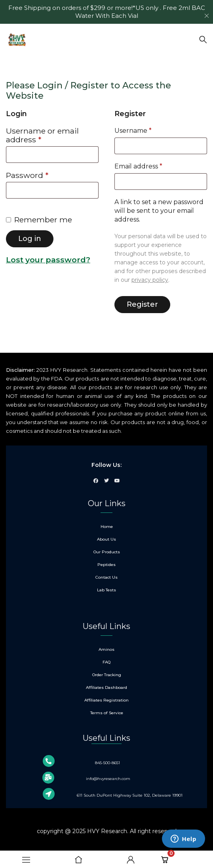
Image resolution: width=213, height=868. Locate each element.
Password (27, 175)
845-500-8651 (107, 763)
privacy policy (150, 280)
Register (142, 304)
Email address (138, 166)
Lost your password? (48, 260)
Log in (30, 239)
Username (133, 131)
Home (15, 64)
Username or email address (42, 135)
